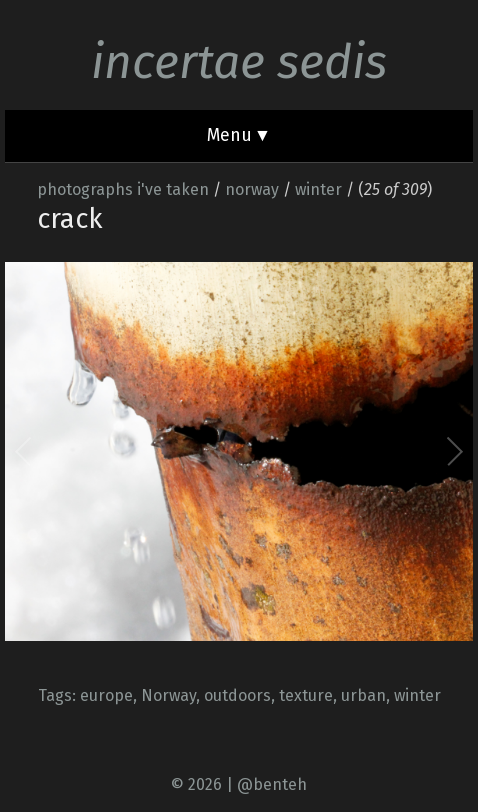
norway (252, 189)
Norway (168, 695)
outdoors (237, 695)
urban (363, 695)
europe (106, 695)
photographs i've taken (123, 189)
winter (318, 189)
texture (306, 695)
